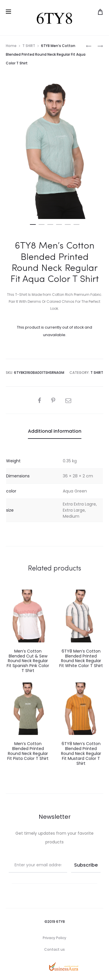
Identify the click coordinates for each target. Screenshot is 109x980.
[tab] (55, 431)
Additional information (55, 431)
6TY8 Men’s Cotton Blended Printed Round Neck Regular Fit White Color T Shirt (81, 658)
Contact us (54, 949)
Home (11, 46)
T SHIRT (29, 46)
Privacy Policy (54, 938)
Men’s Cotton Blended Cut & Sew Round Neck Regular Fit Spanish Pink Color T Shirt (28, 661)
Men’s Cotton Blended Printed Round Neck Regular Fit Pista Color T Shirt (28, 751)
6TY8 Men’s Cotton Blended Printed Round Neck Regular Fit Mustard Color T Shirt (81, 753)
